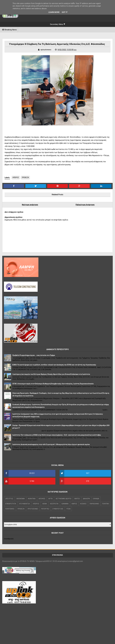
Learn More (54, 12)
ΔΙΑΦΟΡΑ (86, 499)
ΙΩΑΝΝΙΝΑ (65, 504)
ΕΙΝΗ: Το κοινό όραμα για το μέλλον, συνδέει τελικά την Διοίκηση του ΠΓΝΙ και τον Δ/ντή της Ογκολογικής (54, 365)
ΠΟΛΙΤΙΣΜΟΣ (10, 509)
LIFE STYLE (9, 499)
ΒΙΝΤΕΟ (77, 499)
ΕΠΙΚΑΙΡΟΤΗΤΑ (11, 504)
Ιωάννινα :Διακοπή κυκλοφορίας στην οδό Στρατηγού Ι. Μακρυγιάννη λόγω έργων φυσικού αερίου (51, 444)
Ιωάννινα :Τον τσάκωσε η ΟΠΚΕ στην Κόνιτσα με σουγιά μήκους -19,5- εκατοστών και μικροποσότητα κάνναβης (57, 435)
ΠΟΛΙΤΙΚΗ (106, 504)
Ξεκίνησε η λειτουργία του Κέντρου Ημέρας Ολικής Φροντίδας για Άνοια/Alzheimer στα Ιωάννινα (51, 374)
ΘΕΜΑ (45, 504)
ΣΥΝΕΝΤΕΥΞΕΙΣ (58, 509)
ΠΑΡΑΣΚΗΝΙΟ (94, 504)
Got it (65, 12)
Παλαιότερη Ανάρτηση (85, 205)
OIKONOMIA (20, 499)
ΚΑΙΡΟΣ (74, 504)
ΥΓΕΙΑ (68, 509)
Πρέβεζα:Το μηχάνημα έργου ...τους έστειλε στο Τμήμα (34, 355)
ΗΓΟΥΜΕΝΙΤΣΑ (24, 504)
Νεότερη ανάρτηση (30, 205)
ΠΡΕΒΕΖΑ (25, 177)
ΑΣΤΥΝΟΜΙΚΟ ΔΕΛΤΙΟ (64, 499)
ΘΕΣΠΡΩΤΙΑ (54, 504)
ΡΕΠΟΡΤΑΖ (45, 509)
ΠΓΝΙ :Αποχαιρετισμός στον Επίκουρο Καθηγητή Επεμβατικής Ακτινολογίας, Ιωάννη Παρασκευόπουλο (53, 384)
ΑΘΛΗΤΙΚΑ (32, 499)
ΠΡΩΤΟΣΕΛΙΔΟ (33, 509)
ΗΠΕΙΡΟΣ (16, 177)
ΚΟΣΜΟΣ (83, 504)
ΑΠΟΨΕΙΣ (42, 499)
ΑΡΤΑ (50, 499)
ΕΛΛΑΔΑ (96, 499)
